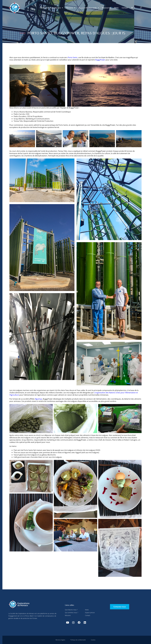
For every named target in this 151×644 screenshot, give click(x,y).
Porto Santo (73, 57)
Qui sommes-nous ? (72, 613)
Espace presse (90, 613)
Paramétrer (46, 5)
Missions (71, 8)
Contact (125, 8)
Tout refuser (58, 5)
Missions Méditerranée (89, 8)
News (116, 8)
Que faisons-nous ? (71, 610)
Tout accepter (40, 49)
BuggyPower (100, 60)
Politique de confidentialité (78, 640)
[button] (141, 8)
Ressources (106, 8)
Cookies (93, 640)
